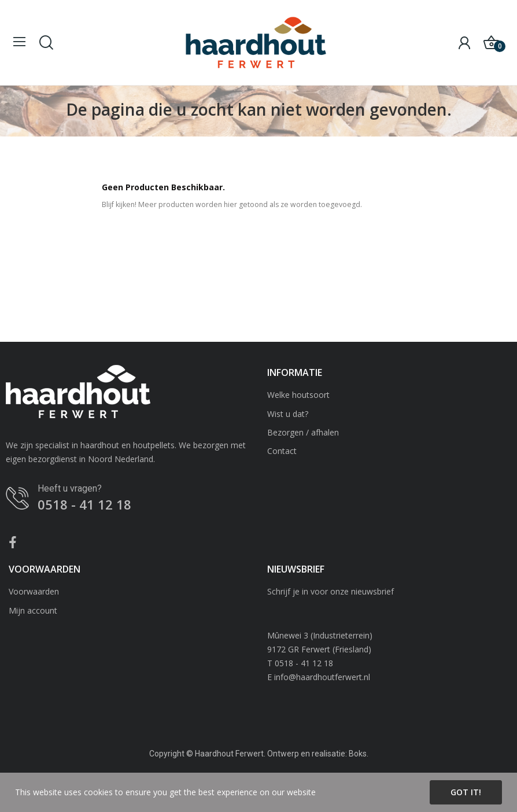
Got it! (466, 792)
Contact (282, 451)
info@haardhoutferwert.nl (322, 677)
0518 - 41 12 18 (84, 504)
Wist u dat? (288, 414)
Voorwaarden (34, 591)
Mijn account (33, 610)
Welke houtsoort (298, 395)
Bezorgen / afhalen (303, 432)
